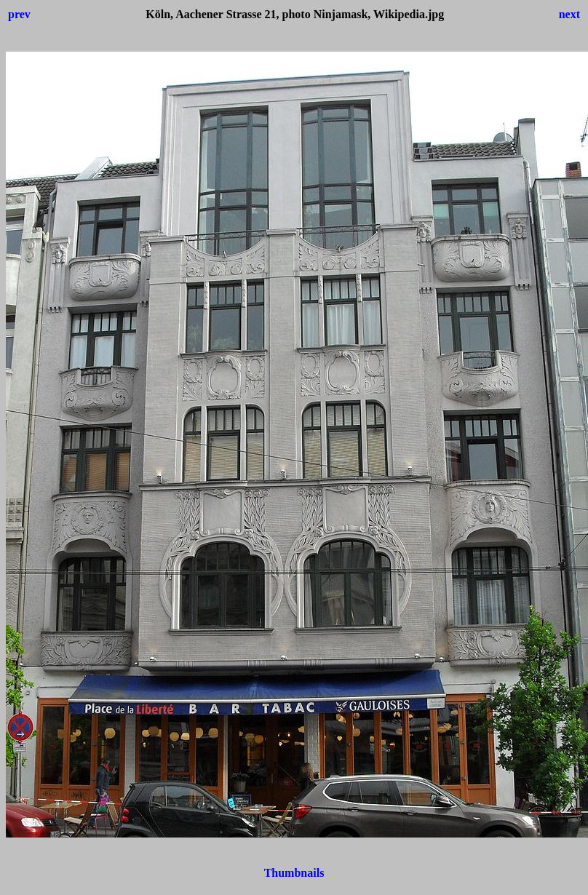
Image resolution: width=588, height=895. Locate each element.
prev (19, 14)
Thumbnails (294, 873)
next (569, 14)
